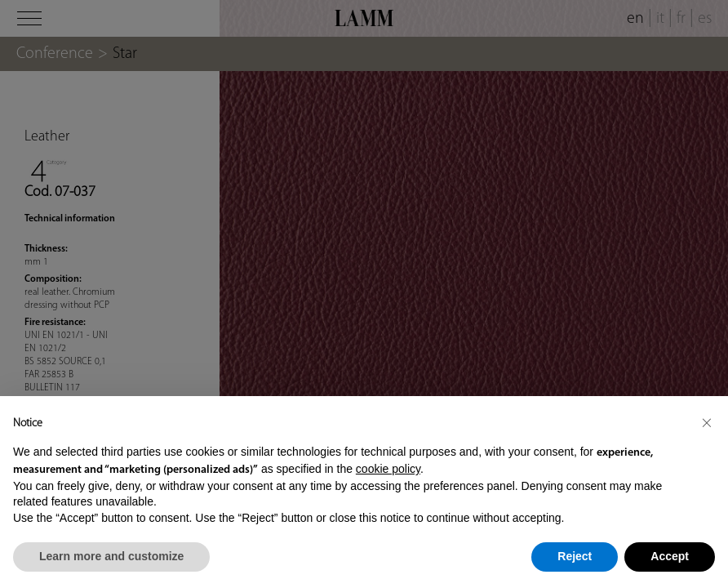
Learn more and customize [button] (111, 556)
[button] (707, 422)
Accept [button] (670, 556)
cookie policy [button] (388, 469)
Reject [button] (575, 556)
